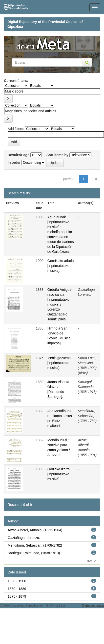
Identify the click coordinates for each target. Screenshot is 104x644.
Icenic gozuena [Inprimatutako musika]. (59, 363)
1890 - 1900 (17, 581)
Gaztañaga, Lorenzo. (24, 538)
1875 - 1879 (17, 596)
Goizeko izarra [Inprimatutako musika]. (59, 474)
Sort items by (57, 155)
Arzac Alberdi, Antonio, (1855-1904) (35, 530)
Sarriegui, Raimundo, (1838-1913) (34, 553)
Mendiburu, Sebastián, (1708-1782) (35, 545)
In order (14, 163)
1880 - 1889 (17, 589)
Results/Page (19, 155)
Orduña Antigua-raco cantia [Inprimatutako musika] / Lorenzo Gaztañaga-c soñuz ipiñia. (60, 304)
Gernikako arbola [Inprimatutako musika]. (61, 266)
